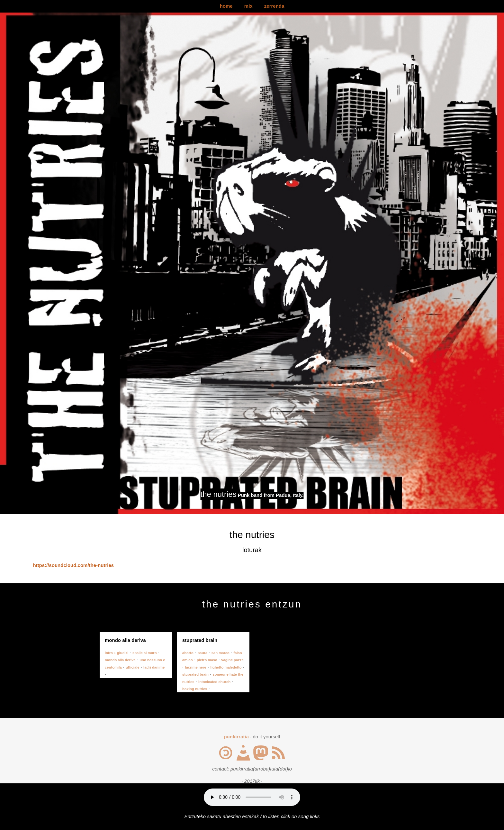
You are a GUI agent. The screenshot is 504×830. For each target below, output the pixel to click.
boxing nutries (195, 689)
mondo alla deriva (120, 660)
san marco (221, 653)
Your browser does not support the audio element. (252, 797)
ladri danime (154, 667)
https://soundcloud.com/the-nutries (73, 565)
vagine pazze (232, 660)
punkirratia (236, 737)
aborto (188, 653)
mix (248, 6)
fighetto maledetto (226, 667)
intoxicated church (214, 682)
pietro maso (207, 660)
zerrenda (274, 6)
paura (203, 653)
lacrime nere (195, 667)
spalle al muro (145, 653)
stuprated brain (195, 674)
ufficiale (133, 667)
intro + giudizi (117, 653)
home (226, 6)
